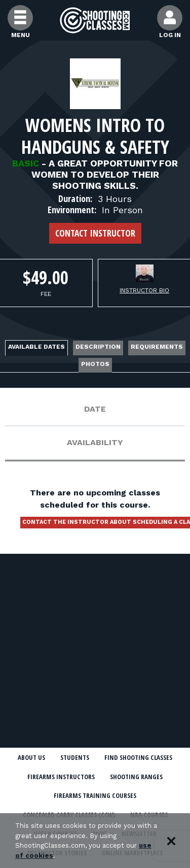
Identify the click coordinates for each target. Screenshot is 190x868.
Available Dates (36, 347)
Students (75, 757)
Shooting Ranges (136, 777)
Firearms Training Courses (95, 795)
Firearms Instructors (61, 777)
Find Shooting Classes (138, 757)
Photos (95, 364)
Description (98, 347)
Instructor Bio (144, 290)
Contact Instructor (95, 233)
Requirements (157, 347)
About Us (31, 757)
